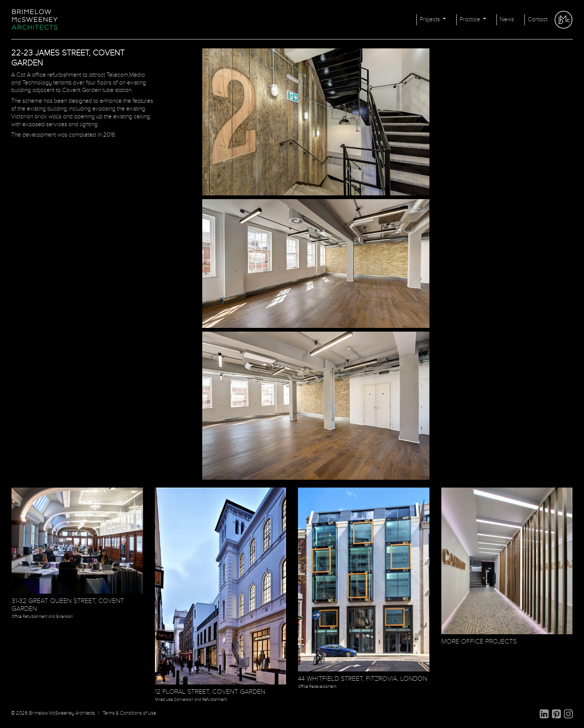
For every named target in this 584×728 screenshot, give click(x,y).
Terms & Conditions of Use (129, 713)
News (507, 20)
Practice (471, 20)
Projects (431, 20)
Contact (538, 20)
